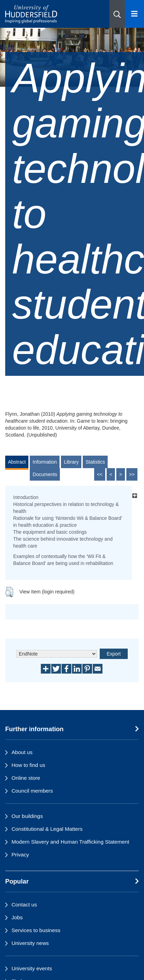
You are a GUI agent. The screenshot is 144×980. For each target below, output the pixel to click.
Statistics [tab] (95, 462)
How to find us (28, 765)
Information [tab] (45, 462)
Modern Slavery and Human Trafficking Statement (70, 842)
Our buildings (27, 816)
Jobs (17, 917)
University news (30, 943)
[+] (134, 495)
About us (22, 752)
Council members (32, 791)
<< (100, 474)
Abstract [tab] (17, 462)
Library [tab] (71, 462)
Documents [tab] (45, 474)
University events (32, 968)
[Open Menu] (134, 14)
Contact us (24, 905)
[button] (117, 14)
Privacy (20, 855)
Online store (26, 778)
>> (132, 474)
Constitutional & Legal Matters (47, 829)
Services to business (36, 930)
